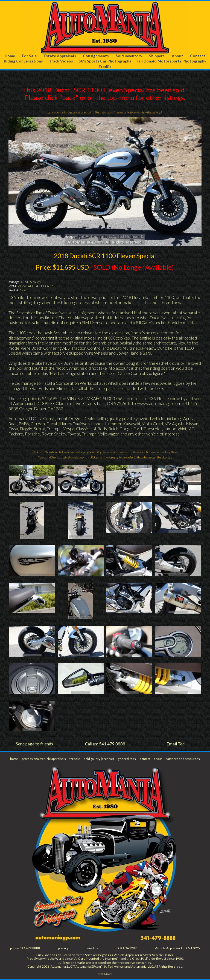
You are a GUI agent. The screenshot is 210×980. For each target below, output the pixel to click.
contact (145, 759)
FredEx (105, 66)
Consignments (96, 56)
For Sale (30, 56)
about (158, 759)
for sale (75, 759)
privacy (63, 948)
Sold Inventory (129, 56)
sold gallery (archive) (99, 759)
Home (10, 56)
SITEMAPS (105, 975)
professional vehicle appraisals (44, 759)
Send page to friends (34, 744)
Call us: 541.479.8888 (105, 744)
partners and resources (183, 759)
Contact (198, 56)
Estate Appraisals (60, 56)
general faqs (127, 759)
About (177, 56)
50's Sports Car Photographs (105, 61)
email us (93, 948)
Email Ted (176, 744)
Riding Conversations (23, 61)
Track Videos (61, 61)
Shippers (157, 56)
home (14, 759)
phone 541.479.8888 (25, 948)
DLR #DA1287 (127, 948)
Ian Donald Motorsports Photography (172, 61)
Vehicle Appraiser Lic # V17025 (177, 948)
